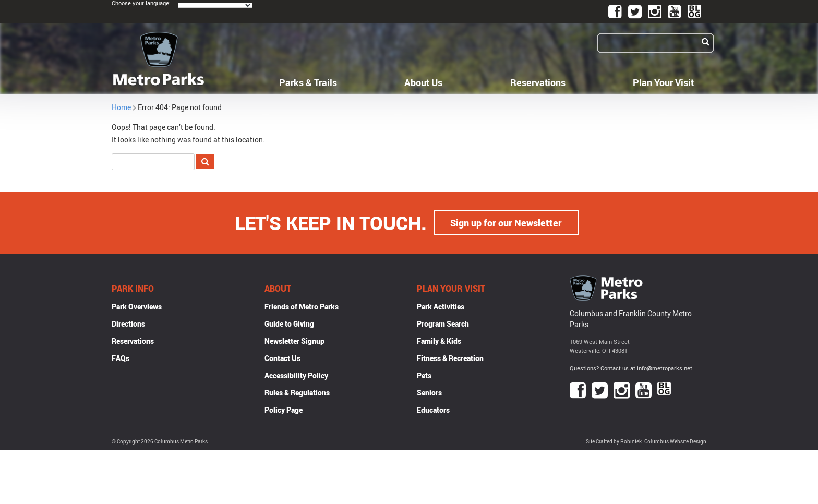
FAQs (121, 358)
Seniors (429, 393)
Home (121, 107)
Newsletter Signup (294, 341)
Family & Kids (439, 341)
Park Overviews (137, 307)
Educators (433, 410)
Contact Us (282, 358)
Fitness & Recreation (450, 358)
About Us (423, 82)
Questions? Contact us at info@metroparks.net (631, 368)
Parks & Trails (308, 82)
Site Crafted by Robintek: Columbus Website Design (646, 442)
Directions (128, 324)
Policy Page (284, 410)
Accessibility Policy (296, 375)
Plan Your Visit (663, 82)
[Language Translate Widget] (215, 5)
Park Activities (441, 307)
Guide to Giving (289, 324)
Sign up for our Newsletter (506, 223)
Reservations (538, 82)
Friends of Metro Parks (302, 307)
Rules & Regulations (297, 393)
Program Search (443, 324)
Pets (424, 375)
